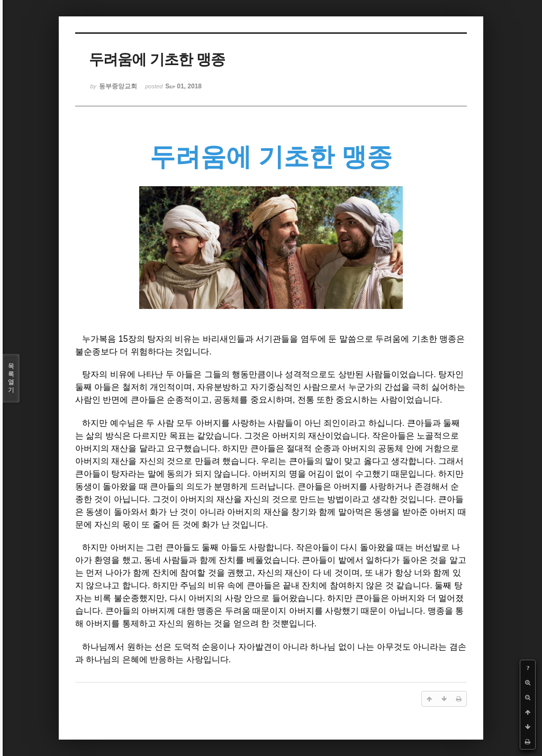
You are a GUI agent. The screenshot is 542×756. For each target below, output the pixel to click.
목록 (11, 378)
